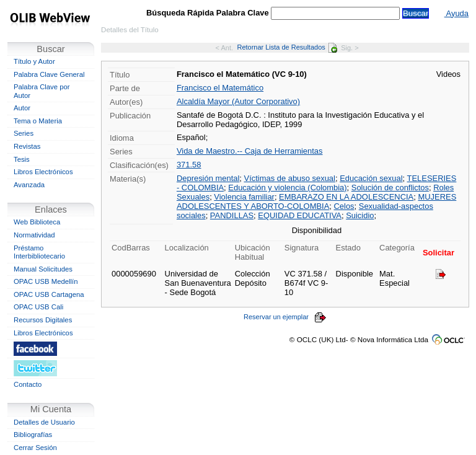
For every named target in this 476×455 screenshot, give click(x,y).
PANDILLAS (232, 215)
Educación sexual (371, 178)
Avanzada (29, 185)
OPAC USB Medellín (46, 281)
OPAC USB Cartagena (49, 294)
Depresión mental (208, 178)
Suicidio (360, 215)
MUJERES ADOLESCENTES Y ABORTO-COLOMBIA (316, 201)
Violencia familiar (244, 197)
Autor (22, 108)
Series (24, 133)
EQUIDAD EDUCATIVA (300, 215)
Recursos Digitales (43, 320)
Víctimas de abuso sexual (290, 178)
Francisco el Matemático (220, 88)
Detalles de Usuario (44, 422)
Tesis (22, 159)
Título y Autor (34, 61)
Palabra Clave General (49, 74)
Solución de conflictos (390, 188)
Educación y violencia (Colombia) (287, 188)
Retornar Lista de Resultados (287, 47)
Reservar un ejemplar (285, 317)
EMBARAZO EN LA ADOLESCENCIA (346, 197)
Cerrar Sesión (35, 448)
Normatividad (34, 235)
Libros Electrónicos (43, 172)
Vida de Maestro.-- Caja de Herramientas (250, 151)
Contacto (28, 384)
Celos (344, 206)
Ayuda (456, 13)
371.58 (189, 165)
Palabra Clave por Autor (42, 91)
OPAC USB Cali (38, 307)
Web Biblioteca (37, 222)
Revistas (27, 146)
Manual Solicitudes (43, 269)
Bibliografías (33, 435)
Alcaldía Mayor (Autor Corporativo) (238, 101)
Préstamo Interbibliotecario (39, 252)
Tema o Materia (38, 121)
